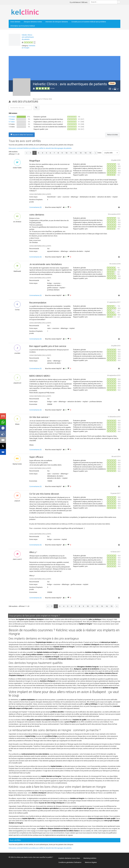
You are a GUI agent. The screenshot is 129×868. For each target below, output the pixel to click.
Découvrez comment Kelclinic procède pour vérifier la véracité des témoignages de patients (40, 148)
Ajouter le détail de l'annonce (22, 135)
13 (81, 153)
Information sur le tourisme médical (23, 26)
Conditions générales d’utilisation (70, 862)
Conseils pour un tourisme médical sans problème (89, 22)
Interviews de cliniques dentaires (57, 22)
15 (90, 153)
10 (66, 153)
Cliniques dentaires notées (33, 22)
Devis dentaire (15, 22)
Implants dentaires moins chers (69, 858)
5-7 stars (12, 122)
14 (85, 153)
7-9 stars (12, 119)
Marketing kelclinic (90, 858)
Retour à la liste (112, 135)
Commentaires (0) (35, 207)
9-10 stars (12, 117)
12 (76, 153)
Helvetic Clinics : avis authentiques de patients (28, 37)
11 (71, 153)
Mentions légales (91, 862)
